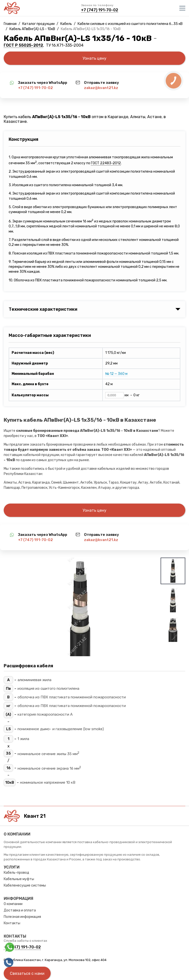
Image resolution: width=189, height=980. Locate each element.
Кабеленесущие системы (25, 885)
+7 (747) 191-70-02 (100, 10)
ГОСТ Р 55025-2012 (23, 45)
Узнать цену (94, 58)
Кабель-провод (16, 873)
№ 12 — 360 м (116, 374)
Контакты (12, 923)
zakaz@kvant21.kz (101, 88)
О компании (13, 904)
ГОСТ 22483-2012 (106, 163)
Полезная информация (22, 917)
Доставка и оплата (20, 910)
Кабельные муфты (19, 879)
